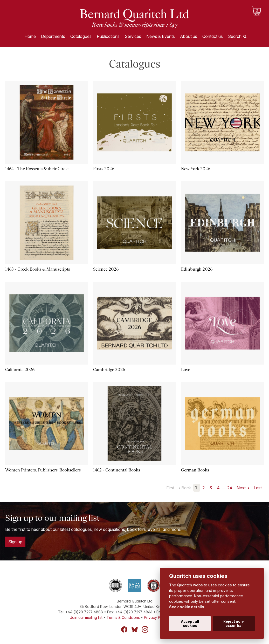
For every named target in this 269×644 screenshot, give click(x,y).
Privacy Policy (156, 617)
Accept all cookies (190, 624)
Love (186, 370)
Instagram (145, 629)
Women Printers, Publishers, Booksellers (43, 470)
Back (186, 488)
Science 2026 (106, 269)
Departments (53, 36)
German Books (195, 470)
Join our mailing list (86, 617)
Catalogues (81, 36)
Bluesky (135, 629)
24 (230, 488)
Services (133, 36)
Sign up (15, 542)
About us (189, 36)
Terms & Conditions (123, 617)
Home (30, 36)
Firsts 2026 (104, 169)
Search (235, 36)
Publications (108, 36)
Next (242, 488)
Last (258, 488)
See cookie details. (187, 607)
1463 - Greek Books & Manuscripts (38, 269)
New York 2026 (196, 169)
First (170, 488)
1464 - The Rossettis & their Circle (37, 169)
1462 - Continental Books (117, 470)
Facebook (124, 629)
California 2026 (20, 370)
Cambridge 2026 (109, 370)
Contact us (213, 36)
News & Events (161, 36)
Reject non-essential (234, 624)
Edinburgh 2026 (197, 269)
